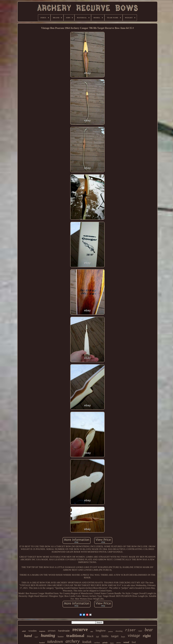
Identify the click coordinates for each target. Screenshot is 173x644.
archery (73, 641)
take (92, 631)
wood (126, 642)
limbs (105, 636)
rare (140, 631)
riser (130, 630)
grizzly (105, 643)
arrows (52, 631)
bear (149, 630)
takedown (55, 641)
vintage (134, 635)
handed (42, 643)
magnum (42, 631)
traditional (75, 636)
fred (134, 642)
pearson (111, 632)
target (115, 636)
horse (112, 643)
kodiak (87, 642)
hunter (61, 637)
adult (24, 631)
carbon (97, 643)
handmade (64, 631)
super (36, 637)
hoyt (123, 637)
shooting (119, 631)
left (97, 637)
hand (28, 636)
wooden (32, 631)
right (147, 636)
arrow (119, 643)
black (90, 636)
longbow (101, 631)
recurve (80, 629)
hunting (48, 635)
